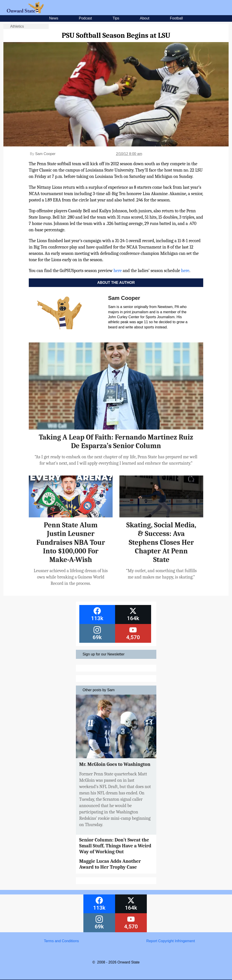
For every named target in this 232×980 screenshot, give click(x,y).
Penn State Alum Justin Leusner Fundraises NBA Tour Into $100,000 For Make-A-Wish (71, 542)
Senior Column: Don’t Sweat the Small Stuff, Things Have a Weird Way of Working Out (115, 846)
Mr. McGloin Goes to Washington (115, 764)
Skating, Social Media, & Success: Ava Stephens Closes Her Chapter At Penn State (161, 542)
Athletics (17, 26)
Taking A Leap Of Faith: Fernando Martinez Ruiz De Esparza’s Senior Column (116, 441)
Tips (116, 18)
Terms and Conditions (62, 941)
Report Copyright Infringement (171, 941)
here (118, 271)
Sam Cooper (45, 154)
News (54, 18)
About (145, 18)
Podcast (85, 18)
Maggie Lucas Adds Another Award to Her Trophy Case (110, 864)
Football (176, 18)
